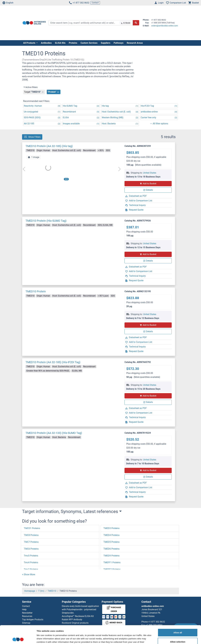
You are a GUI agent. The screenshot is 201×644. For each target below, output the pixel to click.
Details (148, 190)
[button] (29, 574)
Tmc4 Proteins (31, 562)
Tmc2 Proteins (31, 569)
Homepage (30, 591)
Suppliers (106, 43)
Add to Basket (148, 184)
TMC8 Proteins (31, 535)
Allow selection (178, 624)
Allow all (178, 614)
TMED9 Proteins (111, 556)
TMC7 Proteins (31, 542)
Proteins (73, 43)
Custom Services (89, 43)
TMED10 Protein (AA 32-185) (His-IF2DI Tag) (53, 362)
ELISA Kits (60, 43)
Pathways (119, 43)
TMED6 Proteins (111, 549)
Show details (146, 638)
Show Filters (32, 137)
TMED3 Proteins (111, 528)
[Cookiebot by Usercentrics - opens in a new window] (18, 639)
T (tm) (41, 591)
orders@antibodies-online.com (165, 26)
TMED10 (52, 591)
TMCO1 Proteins (32, 528)
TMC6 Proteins (31, 549)
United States (150, 173)
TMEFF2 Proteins (112, 569)
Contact (95, 3)
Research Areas (135, 43)
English (8, 3)
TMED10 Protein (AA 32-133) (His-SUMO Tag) (54, 433)
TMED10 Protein (36, 291)
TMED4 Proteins (111, 535)
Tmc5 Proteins (31, 556)
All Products (30, 43)
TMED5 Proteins (111, 542)
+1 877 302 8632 (79, 3)
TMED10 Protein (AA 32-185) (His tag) (49, 146)
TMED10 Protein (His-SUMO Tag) (46, 221)
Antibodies (46, 43)
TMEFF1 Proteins (112, 562)
